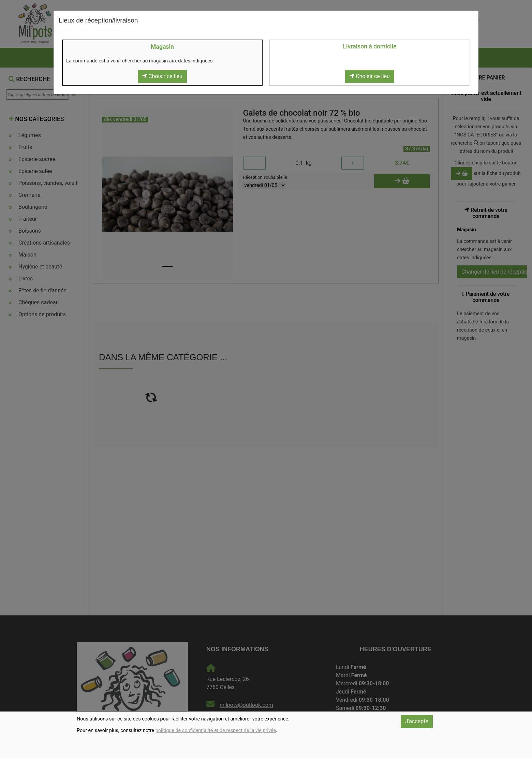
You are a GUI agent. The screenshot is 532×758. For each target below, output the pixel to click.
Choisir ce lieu (162, 76)
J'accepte (417, 721)
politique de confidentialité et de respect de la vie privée (216, 731)
